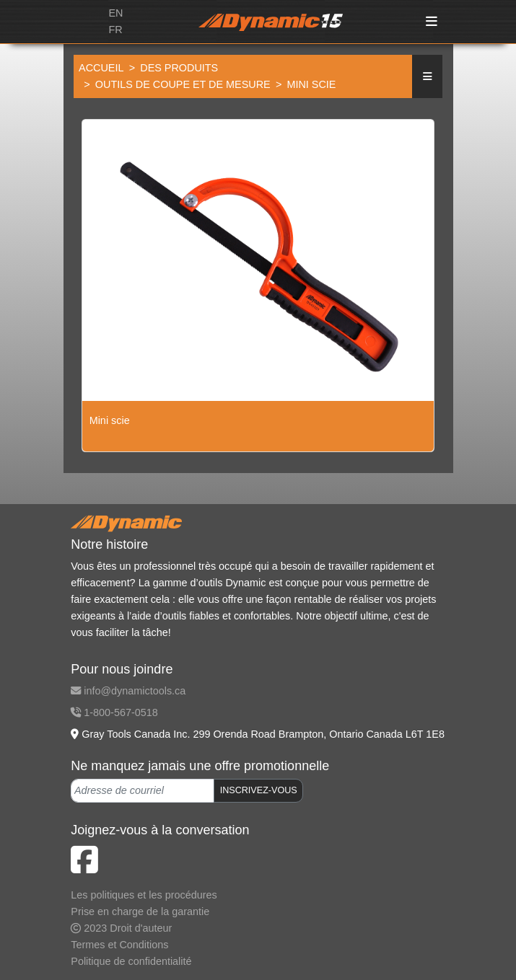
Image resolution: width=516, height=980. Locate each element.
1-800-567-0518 (114, 712)
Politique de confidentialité (131, 961)
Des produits (179, 68)
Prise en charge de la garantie (140, 911)
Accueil (101, 68)
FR (115, 30)
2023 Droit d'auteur (121, 928)
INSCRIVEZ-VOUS (259, 790)
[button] (427, 77)
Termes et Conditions (119, 945)
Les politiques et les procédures (144, 895)
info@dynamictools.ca (128, 691)
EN (115, 13)
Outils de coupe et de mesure (183, 84)
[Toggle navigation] (432, 22)
